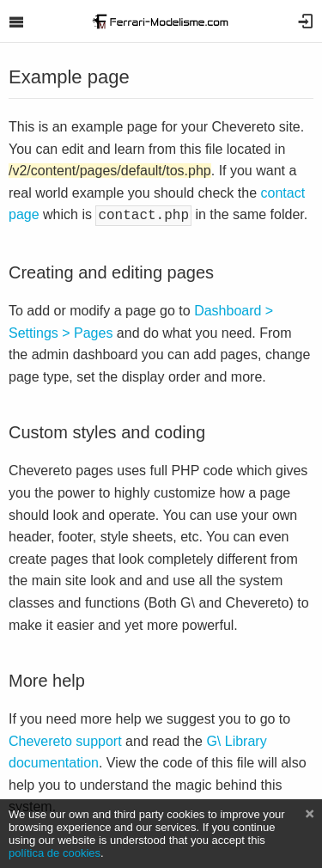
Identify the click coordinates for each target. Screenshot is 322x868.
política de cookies (55, 853)
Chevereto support (65, 740)
